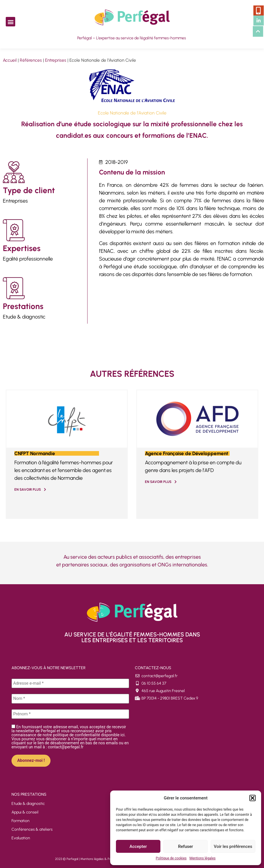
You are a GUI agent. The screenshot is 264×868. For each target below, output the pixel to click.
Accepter (138, 846)
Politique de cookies (171, 858)
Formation (21, 820)
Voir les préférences (233, 846)
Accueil (10, 60)
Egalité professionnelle (28, 259)
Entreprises (56, 60)
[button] (253, 798)
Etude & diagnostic (24, 317)
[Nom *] (70, 699)
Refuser (185, 846)
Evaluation (21, 837)
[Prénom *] (70, 714)
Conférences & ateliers (32, 829)
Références (31, 60)
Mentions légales (202, 858)
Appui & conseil (25, 812)
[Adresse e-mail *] (70, 683)
